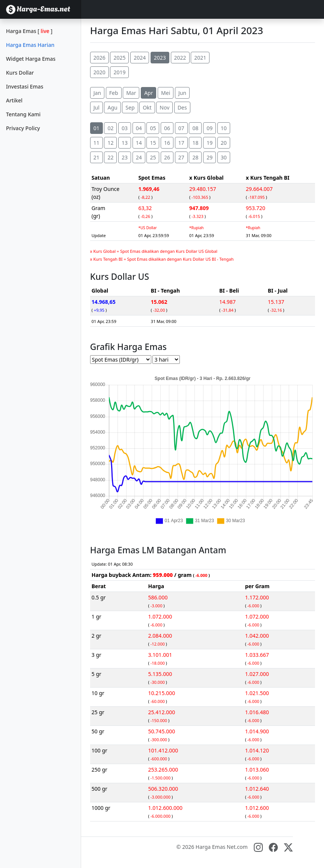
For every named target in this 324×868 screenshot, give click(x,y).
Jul (96, 107)
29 (209, 157)
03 (125, 128)
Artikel (14, 100)
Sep (130, 107)
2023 (160, 58)
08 (195, 128)
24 (139, 157)
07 (181, 128)
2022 (180, 58)
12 (110, 143)
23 (125, 157)
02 (110, 128)
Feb (114, 93)
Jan (97, 93)
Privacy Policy (23, 128)
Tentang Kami (23, 114)
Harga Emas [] (29, 31)
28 (195, 157)
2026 (99, 58)
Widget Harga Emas (31, 59)
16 (167, 143)
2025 (119, 58)
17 (181, 143)
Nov (164, 107)
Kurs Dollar (20, 73)
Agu (112, 107)
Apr (148, 93)
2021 (200, 58)
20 (224, 143)
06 (167, 128)
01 (96, 128)
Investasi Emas (25, 86)
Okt (147, 107)
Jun (182, 93)
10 (224, 128)
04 (139, 128)
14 (139, 143)
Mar (131, 93)
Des (182, 107)
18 (195, 143)
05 (153, 128)
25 (153, 157)
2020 (99, 72)
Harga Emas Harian (30, 45)
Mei (166, 93)
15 (153, 143)
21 (96, 157)
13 (125, 143)
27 (181, 157)
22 (110, 157)
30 (224, 157)
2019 (119, 72)
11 (96, 143)
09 (209, 128)
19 (209, 143)
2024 (140, 58)
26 (167, 157)
